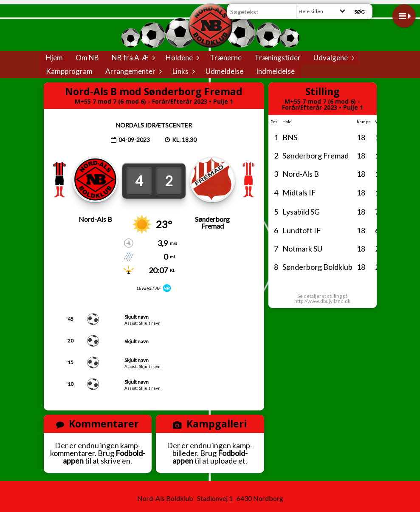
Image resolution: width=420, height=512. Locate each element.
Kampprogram (69, 71)
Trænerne (226, 58)
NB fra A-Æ (132, 58)
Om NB (87, 58)
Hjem (54, 58)
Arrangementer (132, 71)
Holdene (181, 58)
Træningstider (278, 58)
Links (183, 71)
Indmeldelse (275, 71)
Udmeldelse (224, 71)
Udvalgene (333, 58)
